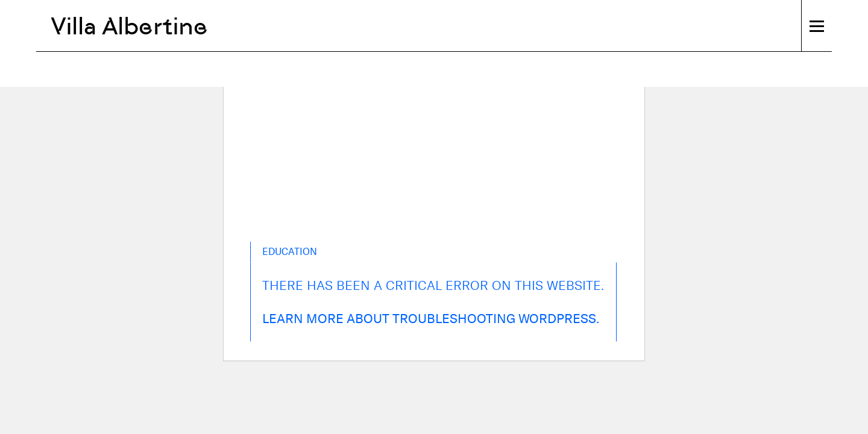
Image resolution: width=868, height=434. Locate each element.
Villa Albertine (129, 26)
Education (290, 252)
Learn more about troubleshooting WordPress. (431, 319)
